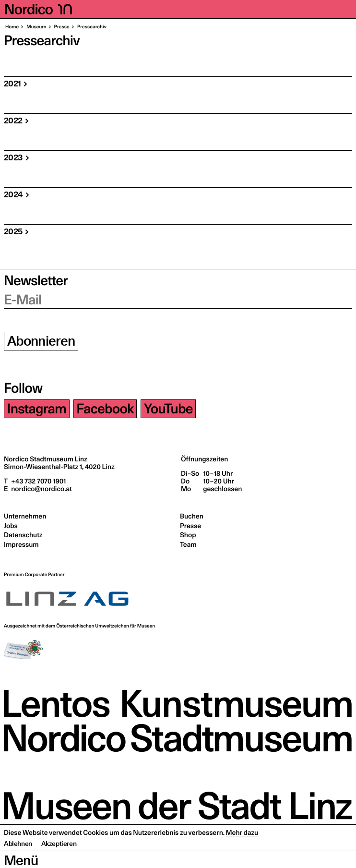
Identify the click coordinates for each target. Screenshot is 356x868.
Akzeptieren (59, 861)
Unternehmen (25, 516)
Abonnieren (41, 341)
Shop (188, 535)
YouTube (168, 409)
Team (188, 544)
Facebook (105, 409)
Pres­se (61, 27)
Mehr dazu (242, 850)
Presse (190, 526)
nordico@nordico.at (41, 489)
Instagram (37, 409)
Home (12, 27)
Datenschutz (23, 535)
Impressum (21, 544)
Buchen (192, 516)
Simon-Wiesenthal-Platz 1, (59, 467)
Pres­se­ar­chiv (91, 27)
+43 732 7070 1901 (38, 481)
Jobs (11, 526)
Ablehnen (18, 861)
